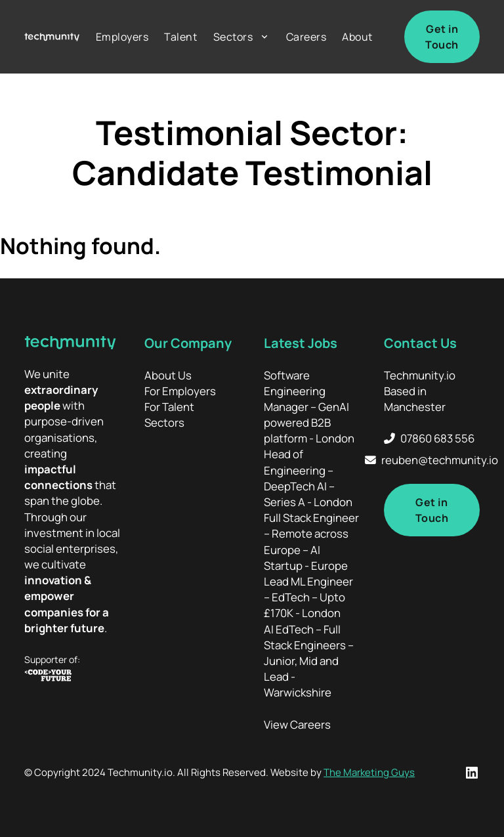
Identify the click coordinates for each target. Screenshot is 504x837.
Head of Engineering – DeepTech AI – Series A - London (308, 478)
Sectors (233, 37)
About (357, 37)
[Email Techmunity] (431, 460)
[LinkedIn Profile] (472, 773)
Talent (180, 37)
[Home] (52, 37)
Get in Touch (442, 37)
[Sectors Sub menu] (264, 37)
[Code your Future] (72, 677)
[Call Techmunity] (432, 439)
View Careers (297, 724)
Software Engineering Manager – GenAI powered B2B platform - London (309, 407)
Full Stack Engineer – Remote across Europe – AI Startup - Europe (311, 542)
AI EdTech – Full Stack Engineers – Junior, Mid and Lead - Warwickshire (309, 661)
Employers (122, 37)
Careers (306, 37)
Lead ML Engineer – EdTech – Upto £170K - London (308, 597)
